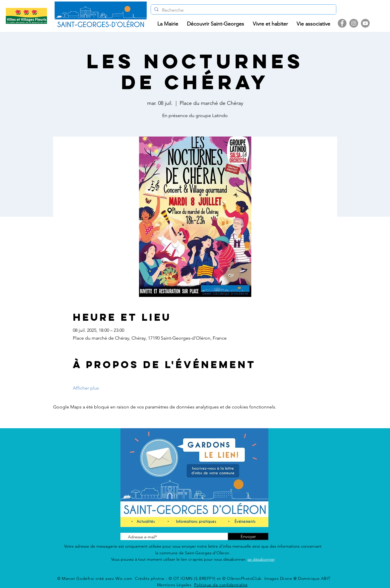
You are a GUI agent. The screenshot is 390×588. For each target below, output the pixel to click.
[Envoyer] (248, 536)
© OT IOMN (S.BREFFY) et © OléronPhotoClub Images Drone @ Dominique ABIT (250, 578)
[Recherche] (243, 10)
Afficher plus (86, 388)
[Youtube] (365, 23)
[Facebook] (342, 23)
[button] (168, 24)
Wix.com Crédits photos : (142, 578)
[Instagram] (354, 23)
